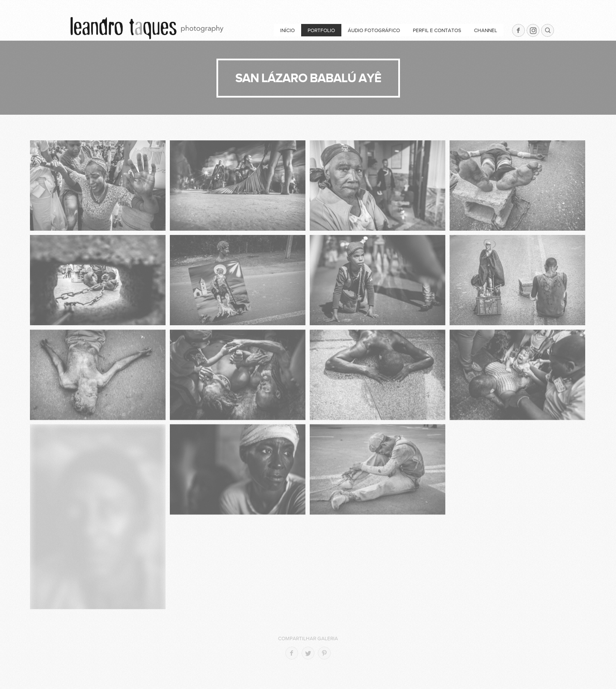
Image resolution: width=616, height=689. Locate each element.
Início (287, 30)
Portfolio (321, 30)
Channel (486, 30)
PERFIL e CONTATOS (437, 30)
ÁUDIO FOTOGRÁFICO (374, 30)
